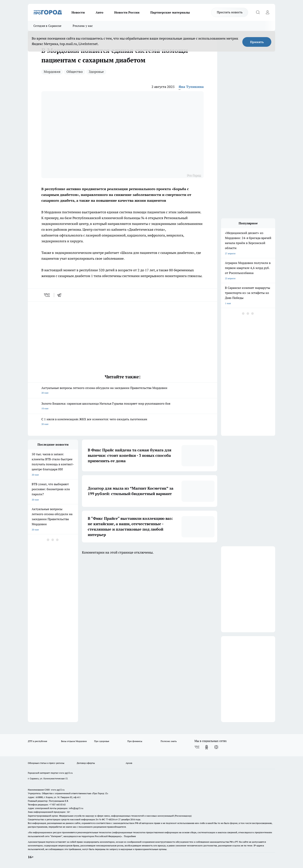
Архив (129, 763)
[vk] (47, 295)
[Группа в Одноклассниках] (207, 747)
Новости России (127, 12)
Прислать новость (230, 12)
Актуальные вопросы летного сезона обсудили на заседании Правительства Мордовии (123, 391)
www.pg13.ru (66, 773)
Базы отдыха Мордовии (74, 741)
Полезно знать (169, 741)
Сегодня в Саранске (47, 26)
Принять (257, 42)
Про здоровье (102, 741)
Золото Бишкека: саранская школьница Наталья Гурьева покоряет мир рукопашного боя (123, 406)
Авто (100, 12)
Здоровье (96, 72)
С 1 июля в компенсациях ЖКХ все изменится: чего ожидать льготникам (123, 422)
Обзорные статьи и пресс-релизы (46, 763)
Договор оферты (86, 763)
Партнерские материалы (170, 12)
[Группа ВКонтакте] (197, 747)
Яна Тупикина (191, 87)
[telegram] (60, 295)
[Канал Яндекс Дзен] (216, 747)
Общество (75, 72)
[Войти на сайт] (267, 12)
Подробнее (130, 836)
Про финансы (135, 741)
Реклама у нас (83, 26)
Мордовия (52, 72)
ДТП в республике (37, 741)
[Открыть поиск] (258, 12)
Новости (78, 12)
